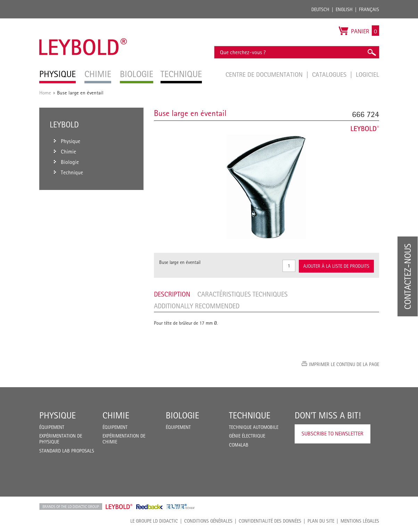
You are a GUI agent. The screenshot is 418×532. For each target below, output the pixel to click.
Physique (58, 415)
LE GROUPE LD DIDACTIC (154, 521)
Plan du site (321, 521)
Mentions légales (360, 521)
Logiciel (367, 74)
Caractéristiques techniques (243, 294)
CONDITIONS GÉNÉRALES (208, 521)
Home (45, 93)
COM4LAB (239, 445)
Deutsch (320, 9)
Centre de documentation (265, 74)
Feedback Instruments (150, 507)
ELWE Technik (181, 507)
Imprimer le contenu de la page (344, 364)
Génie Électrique (247, 436)
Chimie (116, 415)
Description (172, 294)
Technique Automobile (254, 427)
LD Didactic (71, 507)
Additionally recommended (197, 306)
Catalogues (330, 74)
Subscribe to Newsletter (333, 434)
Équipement (52, 427)
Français (369, 9)
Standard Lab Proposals (67, 451)
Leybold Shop (119, 507)
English (344, 9)
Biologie (182, 415)
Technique (250, 415)
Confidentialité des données (270, 521)
